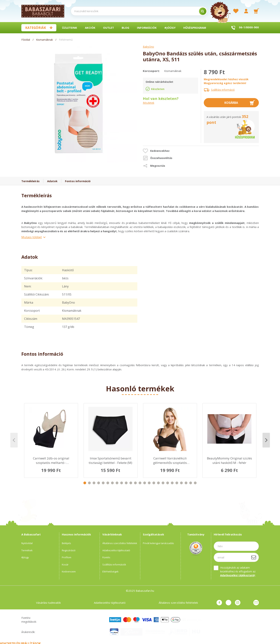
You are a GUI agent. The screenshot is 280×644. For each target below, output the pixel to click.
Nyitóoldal (27, 543)
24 (191, 483)
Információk (147, 28)
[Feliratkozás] (254, 557)
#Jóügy (170, 28)
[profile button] (246, 11)
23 (186, 483)
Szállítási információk (114, 565)
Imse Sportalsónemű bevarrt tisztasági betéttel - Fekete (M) (110, 460)
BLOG (125, 28)
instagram (238, 603)
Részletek (149, 103)
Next (266, 440)
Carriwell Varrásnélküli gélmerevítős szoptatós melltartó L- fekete (170, 461)
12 (135, 483)
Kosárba (231, 103)
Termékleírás (30, 181)
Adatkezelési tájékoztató (116, 550)
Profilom (67, 557)
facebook (219, 603)
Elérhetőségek (110, 572)
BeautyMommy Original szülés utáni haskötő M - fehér (229, 460)
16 (154, 483)
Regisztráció (69, 550)
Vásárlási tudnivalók (48, 603)
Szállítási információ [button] (223, 90)
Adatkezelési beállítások (20, 642)
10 (126, 483)
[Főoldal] (26, 40)
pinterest (228, 603)
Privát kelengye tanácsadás (158, 543)
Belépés (66, 543)
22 (181, 483)
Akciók (90, 28)
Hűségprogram (195, 28)
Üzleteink (70, 28)
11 (131, 483)
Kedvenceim (69, 572)
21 (177, 483)
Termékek (27, 550)
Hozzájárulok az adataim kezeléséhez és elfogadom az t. (238, 571)
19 (168, 483)
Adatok (52, 181)
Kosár (65, 565)
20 (172, 483)
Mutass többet (32, 237)
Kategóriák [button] (36, 28)
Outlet (109, 28)
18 (163, 483)
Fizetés (106, 557)
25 (195, 483)
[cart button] (256, 11)
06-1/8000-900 (249, 27)
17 (158, 483)
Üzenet (256, 603)
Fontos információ (78, 181)
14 (145, 483)
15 (149, 483)
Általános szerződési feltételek (120, 543)
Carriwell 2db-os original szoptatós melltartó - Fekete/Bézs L (51, 461)
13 (140, 483)
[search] (203, 11)
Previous (14, 440)
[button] (156, 151)
